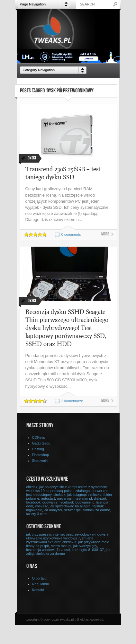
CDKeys (39, 437)
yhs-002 (41, 506)
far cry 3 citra (37, 514)
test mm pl (84, 498)
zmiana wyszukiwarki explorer (60, 540)
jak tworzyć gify (85, 546)
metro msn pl (61, 546)
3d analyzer (53, 510)
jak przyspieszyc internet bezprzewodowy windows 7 (68, 534)
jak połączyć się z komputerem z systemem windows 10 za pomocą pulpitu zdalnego (67, 489)
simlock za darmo (96, 510)
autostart (48, 498)
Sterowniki (40, 461)
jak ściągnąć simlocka (84, 495)
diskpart (100, 498)
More (105, 234)
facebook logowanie (42, 502)
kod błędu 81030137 (88, 550)
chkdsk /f (69, 542)
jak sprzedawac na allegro (70, 506)
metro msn (65, 498)
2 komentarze (72, 401)
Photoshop (41, 455)
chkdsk (32, 487)
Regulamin (41, 584)
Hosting (38, 449)
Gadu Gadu (41, 443)
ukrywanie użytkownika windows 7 (53, 538)
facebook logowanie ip (77, 502)
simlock (59, 495)
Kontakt (38, 590)
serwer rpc (73, 510)
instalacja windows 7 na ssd (48, 550)
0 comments (71, 234)
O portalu (39, 578)
